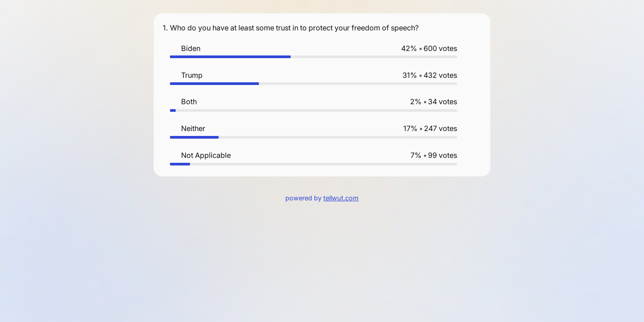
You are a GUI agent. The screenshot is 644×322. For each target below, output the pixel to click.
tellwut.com (341, 198)
